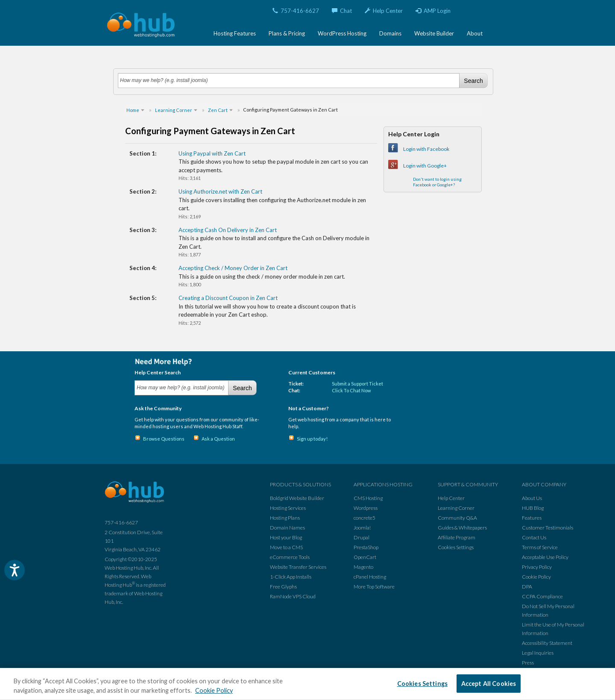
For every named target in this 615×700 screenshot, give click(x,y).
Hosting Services (288, 508)
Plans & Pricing (287, 33)
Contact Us (534, 537)
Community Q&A (457, 518)
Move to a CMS (286, 547)
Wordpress (366, 508)
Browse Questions (164, 439)
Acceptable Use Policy (545, 557)
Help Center (384, 11)
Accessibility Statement (547, 643)
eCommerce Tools (290, 557)
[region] (307, 684)
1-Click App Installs (291, 577)
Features (532, 518)
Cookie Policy (536, 577)
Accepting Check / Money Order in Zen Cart (233, 268)
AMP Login (433, 11)
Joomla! (362, 528)
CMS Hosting (368, 498)
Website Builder (434, 33)
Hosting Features (235, 33)
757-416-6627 (296, 11)
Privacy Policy (537, 567)
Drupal (362, 537)
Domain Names (287, 528)
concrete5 (365, 518)
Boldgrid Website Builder (297, 498)
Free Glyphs (283, 587)
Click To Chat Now (351, 390)
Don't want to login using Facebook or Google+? (437, 182)
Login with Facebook (426, 149)
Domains (390, 33)
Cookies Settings (456, 547)
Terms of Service (540, 547)
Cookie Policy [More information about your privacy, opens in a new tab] (214, 690)
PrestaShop (366, 547)
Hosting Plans (285, 518)
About (475, 33)
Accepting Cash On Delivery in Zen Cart (228, 230)
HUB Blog (533, 508)
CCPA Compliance (542, 596)
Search (473, 81)
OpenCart (365, 557)
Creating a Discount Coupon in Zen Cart (228, 298)
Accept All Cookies (489, 684)
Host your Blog (286, 537)
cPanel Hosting (370, 577)
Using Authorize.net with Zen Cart (220, 191)
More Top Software (374, 587)
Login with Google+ (425, 166)
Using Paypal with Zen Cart (212, 153)
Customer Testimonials (548, 528)
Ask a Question (218, 439)
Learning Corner (456, 508)
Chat (342, 11)
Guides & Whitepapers (462, 528)
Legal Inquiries (538, 653)
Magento (363, 567)
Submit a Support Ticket (357, 384)
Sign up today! (312, 439)
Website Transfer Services (298, 567)
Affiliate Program (457, 537)
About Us (532, 498)
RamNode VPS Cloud (293, 596)
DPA (527, 587)
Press (528, 663)
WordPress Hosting (342, 33)
